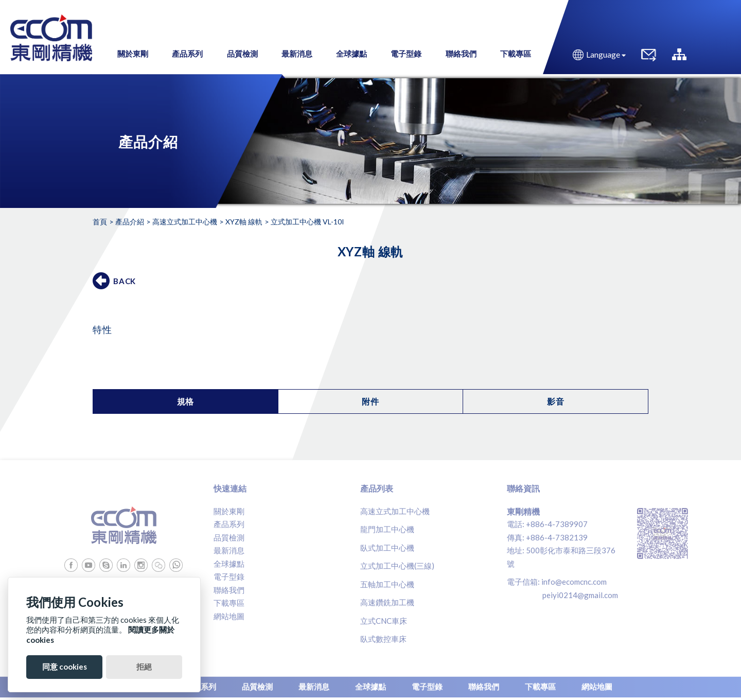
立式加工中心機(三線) (397, 566)
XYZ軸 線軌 (244, 222)
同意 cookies (65, 667)
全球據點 (229, 564)
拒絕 (144, 667)
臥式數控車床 (383, 639)
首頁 (100, 222)
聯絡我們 (229, 590)
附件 (370, 401)
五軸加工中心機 (387, 584)
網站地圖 (229, 616)
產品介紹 (130, 222)
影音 (556, 401)
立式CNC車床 (384, 621)
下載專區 (229, 603)
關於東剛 (229, 511)
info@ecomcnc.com (574, 582)
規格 (186, 401)
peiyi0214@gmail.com (580, 595)
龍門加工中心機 (387, 529)
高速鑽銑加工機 (387, 602)
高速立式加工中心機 (185, 222)
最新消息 (229, 550)
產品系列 (229, 524)
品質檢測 (229, 537)
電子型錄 (229, 576)
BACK (125, 281)
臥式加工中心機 (387, 548)
